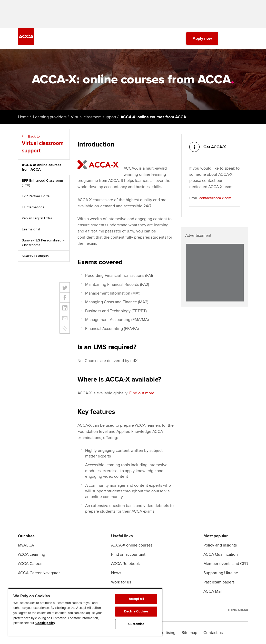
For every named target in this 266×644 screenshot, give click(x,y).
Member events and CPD (226, 564)
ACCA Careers (31, 564)
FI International (33, 207)
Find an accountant (128, 554)
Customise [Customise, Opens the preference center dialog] (136, 624)
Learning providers (50, 117)
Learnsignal (31, 229)
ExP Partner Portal (36, 196)
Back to (44, 144)
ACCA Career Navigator (39, 573)
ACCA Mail (213, 591)
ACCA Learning (32, 554)
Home (23, 117)
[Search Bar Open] (231, 38)
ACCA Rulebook (125, 564)
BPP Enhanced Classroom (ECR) (42, 183)
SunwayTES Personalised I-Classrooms (43, 243)
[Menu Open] (245, 38)
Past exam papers (219, 582)
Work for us (121, 582)
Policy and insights (220, 545)
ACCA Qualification (221, 554)
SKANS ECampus (35, 256)
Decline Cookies (136, 611)
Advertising (165, 633)
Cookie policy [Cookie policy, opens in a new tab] (45, 623)
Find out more (142, 393)
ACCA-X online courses (132, 545)
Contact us (213, 633)
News (116, 573)
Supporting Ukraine (221, 573)
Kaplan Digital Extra (37, 218)
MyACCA (26, 545)
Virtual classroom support (93, 117)
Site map (189, 633)
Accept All (136, 599)
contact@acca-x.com (215, 198)
